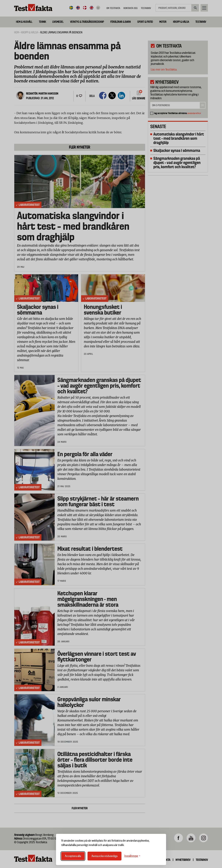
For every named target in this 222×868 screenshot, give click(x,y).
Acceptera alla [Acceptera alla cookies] (73, 856)
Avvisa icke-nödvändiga (104, 856)
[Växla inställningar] (132, 856)
